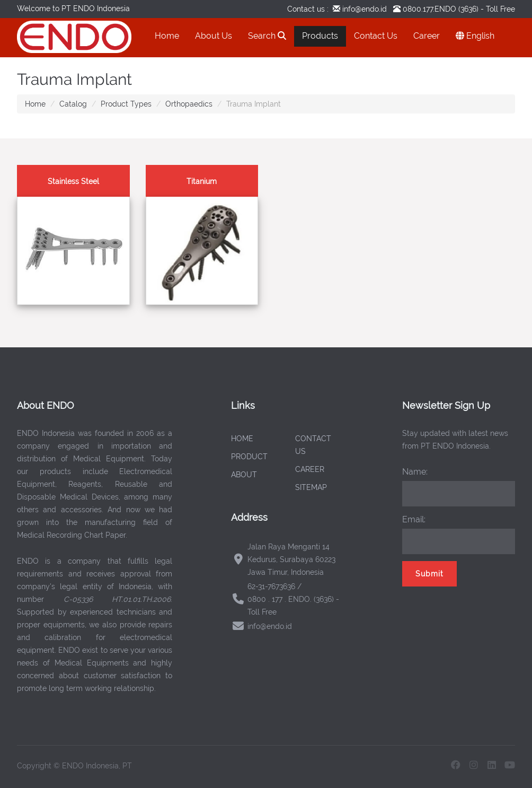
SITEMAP (311, 487)
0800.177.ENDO (429, 9)
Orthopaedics (189, 104)
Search (267, 36)
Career (427, 36)
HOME (242, 439)
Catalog (73, 104)
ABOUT (244, 475)
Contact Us (376, 36)
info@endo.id (363, 9)
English (475, 36)
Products (320, 36)
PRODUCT (249, 457)
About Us (214, 36)
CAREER (310, 469)
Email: (414, 519)
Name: (415, 472)
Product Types (126, 104)
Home (167, 36)
